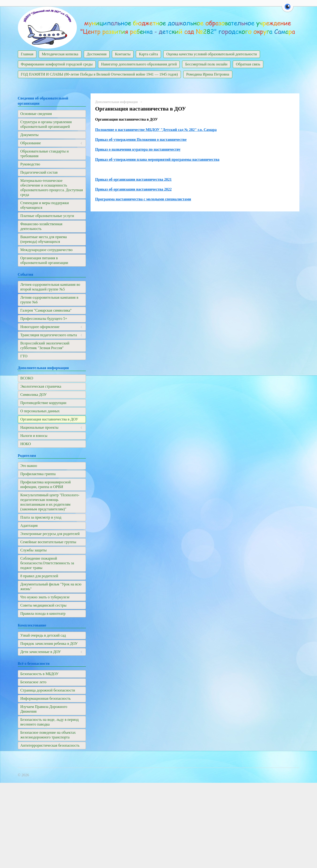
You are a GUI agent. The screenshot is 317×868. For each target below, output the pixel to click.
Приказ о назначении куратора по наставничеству (138, 149)
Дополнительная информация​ (116, 102)
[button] (288, 9)
